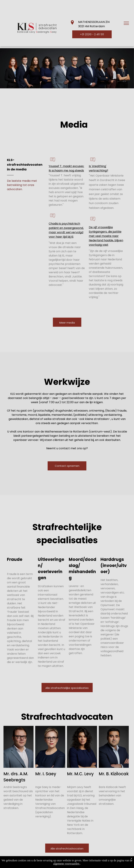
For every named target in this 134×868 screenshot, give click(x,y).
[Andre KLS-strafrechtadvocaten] (18, 747)
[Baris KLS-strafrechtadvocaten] (114, 747)
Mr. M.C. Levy (80, 774)
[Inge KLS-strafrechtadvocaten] (50, 747)
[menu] (126, 23)
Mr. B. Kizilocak (114, 774)
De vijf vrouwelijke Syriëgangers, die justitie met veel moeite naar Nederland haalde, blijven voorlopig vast (106, 236)
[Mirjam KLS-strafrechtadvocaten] (82, 747)
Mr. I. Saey (46, 774)
